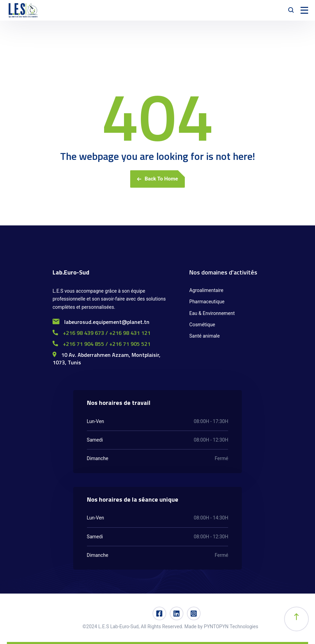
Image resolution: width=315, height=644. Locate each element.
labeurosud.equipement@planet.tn (101, 322)
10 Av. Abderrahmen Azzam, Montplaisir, (106, 355)
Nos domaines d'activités (223, 272)
